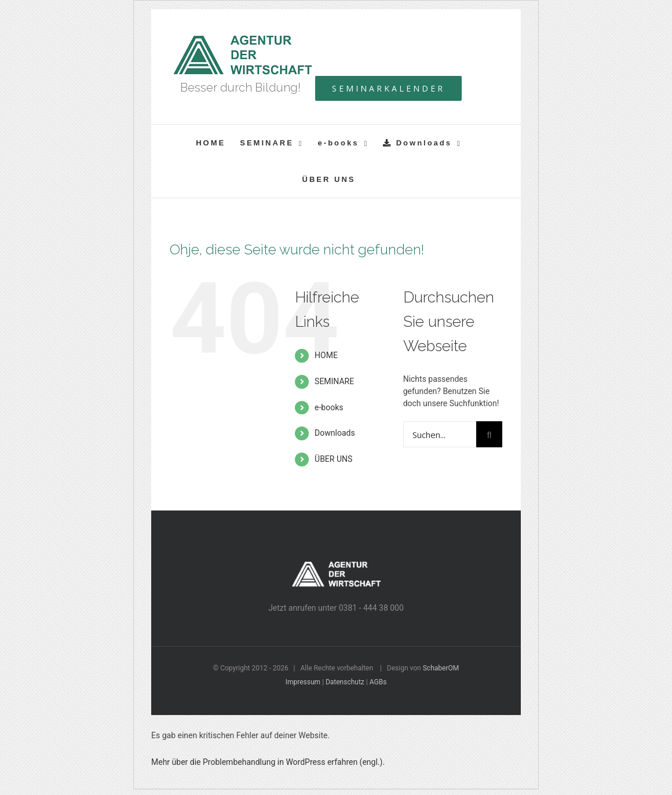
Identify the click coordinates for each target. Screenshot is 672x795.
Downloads (335, 433)
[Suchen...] (440, 434)
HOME (326, 355)
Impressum (303, 682)
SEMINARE (334, 381)
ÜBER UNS (333, 459)
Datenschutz (345, 682)
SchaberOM (441, 668)
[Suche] (489, 434)
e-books (329, 407)
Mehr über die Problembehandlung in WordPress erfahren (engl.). (268, 762)
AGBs (378, 682)
